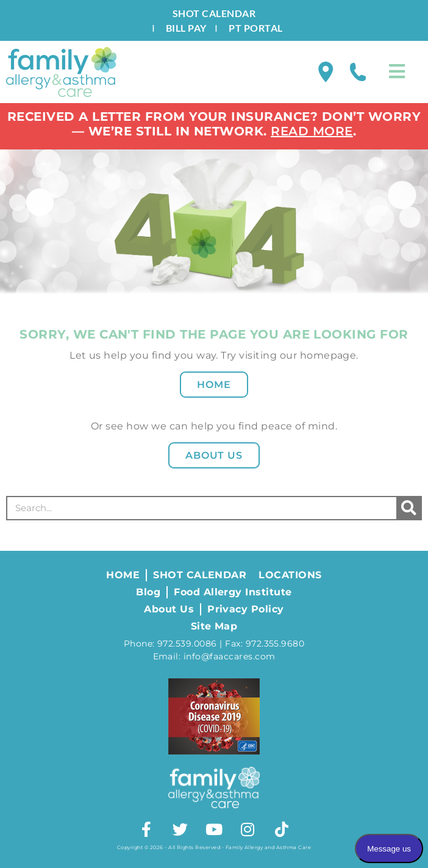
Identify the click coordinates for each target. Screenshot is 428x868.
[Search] (408, 508)
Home (214, 385)
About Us (214, 455)
